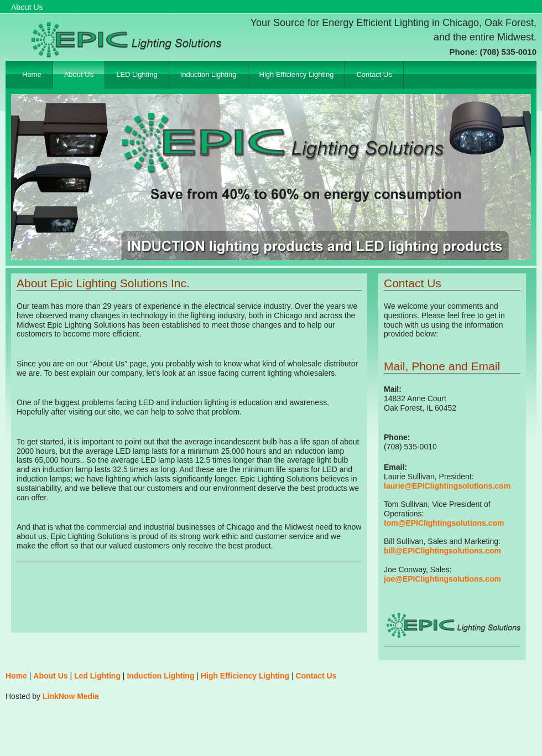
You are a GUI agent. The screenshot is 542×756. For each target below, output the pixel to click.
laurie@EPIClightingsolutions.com (447, 486)
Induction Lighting (209, 74)
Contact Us (374, 74)
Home (32, 74)
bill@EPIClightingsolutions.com (442, 551)
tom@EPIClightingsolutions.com (444, 523)
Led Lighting (97, 676)
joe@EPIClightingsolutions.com (442, 579)
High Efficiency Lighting (297, 74)
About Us (79, 74)
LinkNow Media (71, 696)
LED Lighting (137, 74)
